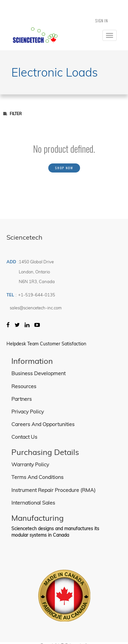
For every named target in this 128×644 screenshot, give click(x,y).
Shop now (64, 168)
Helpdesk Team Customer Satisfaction (46, 344)
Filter (12, 114)
